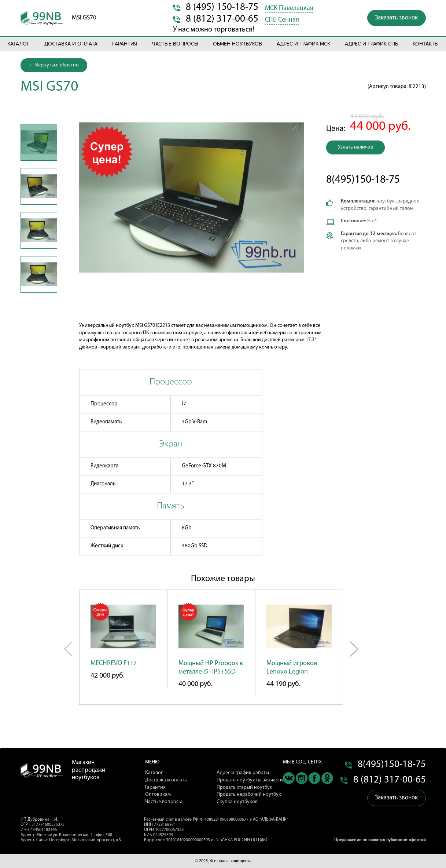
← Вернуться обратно (54, 65)
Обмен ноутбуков (237, 44)
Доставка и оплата (71, 44)
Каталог (19, 44)
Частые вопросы (175, 44)
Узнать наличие (355, 147)
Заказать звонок (396, 18)
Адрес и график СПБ (371, 44)
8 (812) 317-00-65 (222, 19)
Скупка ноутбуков (237, 802)
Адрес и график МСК (303, 44)
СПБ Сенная (282, 20)
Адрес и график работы (243, 773)
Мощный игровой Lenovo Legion (292, 668)
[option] (39, 142)
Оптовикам (158, 794)
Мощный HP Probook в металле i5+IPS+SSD (211, 668)
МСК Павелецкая (289, 8)
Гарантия (125, 44)
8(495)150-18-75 (363, 180)
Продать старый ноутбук (244, 787)
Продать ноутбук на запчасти (250, 780)
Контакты (426, 44)
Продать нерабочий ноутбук (249, 794)
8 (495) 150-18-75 (222, 8)
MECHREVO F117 (114, 663)
